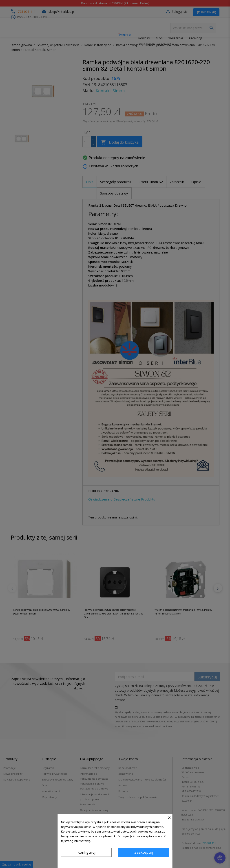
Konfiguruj (86, 852)
